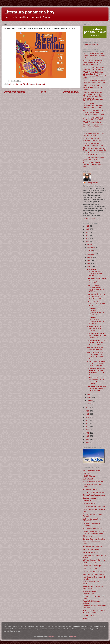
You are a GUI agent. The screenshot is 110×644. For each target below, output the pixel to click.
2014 (88, 417)
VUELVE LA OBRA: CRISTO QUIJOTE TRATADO (95, 328)
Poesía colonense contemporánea (89, 592)
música (36, 84)
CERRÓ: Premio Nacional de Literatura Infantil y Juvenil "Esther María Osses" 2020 (93, 94)
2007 (88, 439)
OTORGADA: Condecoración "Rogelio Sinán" (93, 100)
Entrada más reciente (14, 92)
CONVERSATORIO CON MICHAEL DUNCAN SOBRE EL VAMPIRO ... (97, 342)
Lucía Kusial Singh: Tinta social (94, 571)
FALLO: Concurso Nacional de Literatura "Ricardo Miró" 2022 (94, 82)
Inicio (44, 92)
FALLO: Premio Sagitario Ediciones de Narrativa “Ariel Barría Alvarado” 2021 (93, 124)
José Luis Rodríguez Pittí (92, 470)
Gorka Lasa (87, 544)
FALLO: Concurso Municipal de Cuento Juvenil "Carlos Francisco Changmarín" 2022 (94, 112)
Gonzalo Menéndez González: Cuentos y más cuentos (94, 540)
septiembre (92, 254)
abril (89, 394)
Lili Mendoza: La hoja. (91, 563)
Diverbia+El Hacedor (90, 45)
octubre (90, 251)
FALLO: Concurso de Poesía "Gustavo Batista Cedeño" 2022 (94, 68)
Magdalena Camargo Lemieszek (95, 574)
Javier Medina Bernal (91, 552)
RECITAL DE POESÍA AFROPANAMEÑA (95, 348)
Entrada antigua (70, 92)
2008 (88, 436)
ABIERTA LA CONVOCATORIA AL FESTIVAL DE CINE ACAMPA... (95, 272)
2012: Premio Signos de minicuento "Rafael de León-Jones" (93, 164)
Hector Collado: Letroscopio (93, 547)
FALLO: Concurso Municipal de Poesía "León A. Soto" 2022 (94, 118)
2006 (88, 442)
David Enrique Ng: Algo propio (94, 507)
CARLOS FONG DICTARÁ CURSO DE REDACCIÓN (97, 280)
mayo (90, 267)
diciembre (91, 244)
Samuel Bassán (89, 615)
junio (89, 263)
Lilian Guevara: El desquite (93, 566)
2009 (88, 433)
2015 (88, 414)
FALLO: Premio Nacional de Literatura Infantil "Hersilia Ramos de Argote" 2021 (93, 62)
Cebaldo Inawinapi (90, 498)
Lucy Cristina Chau (90, 569)
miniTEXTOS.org (89, 476)
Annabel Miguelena (90, 489)
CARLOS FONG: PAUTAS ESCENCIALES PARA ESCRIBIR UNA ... (96, 388)
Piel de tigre (87, 473)
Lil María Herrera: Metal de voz (94, 560)
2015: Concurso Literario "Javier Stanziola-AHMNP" (95, 154)
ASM (25, 84)
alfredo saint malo (16, 84)
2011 (88, 427)
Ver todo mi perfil (89, 218)
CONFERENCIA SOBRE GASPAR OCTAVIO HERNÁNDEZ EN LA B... (96, 371)
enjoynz (51, 636)
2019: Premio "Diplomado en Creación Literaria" (93, 135)
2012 (88, 423)
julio (89, 260)
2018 (88, 242)
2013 (88, 420)
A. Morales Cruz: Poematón (93, 482)
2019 (88, 239)
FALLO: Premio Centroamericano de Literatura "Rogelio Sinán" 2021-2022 (94, 106)
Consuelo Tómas (89, 504)
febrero (90, 401)
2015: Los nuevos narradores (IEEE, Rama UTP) (94, 159)
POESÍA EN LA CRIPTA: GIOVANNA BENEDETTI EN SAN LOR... (97, 335)
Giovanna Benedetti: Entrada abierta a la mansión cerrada (93, 532)
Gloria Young (88, 536)
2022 (88, 229)
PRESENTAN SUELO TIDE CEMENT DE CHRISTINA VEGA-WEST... (95, 355)
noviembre (91, 248)
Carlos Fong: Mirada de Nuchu (94, 492)
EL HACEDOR (88, 479)
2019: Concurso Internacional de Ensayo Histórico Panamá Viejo (95, 149)
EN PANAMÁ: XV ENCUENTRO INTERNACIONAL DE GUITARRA (96, 320)
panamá (42, 84)
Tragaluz (86, 618)
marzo (90, 397)
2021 (88, 232)
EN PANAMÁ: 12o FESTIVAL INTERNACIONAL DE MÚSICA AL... (96, 311)
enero (90, 404)
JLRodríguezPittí (91, 183)
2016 (88, 411)
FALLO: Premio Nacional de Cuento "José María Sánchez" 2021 (94, 56)
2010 (88, 430)
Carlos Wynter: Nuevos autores (94, 495)
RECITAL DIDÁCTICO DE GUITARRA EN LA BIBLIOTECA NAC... (96, 296)
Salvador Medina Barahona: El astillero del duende (94, 612)
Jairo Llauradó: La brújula (92, 549)
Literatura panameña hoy (29, 12)
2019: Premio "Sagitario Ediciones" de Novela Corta (93, 144)
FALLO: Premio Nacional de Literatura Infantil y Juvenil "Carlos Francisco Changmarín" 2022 (94, 75)
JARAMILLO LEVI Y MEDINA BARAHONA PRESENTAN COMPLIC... (96, 380)
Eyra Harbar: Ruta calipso (92, 528)
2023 (88, 226)
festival (30, 84)
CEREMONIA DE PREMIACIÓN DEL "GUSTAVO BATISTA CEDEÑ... (95, 288)
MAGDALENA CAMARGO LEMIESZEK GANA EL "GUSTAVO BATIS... (96, 363)
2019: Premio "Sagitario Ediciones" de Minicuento (92, 140)
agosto (90, 257)
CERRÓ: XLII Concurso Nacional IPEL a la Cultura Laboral (92, 87)
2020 (88, 235)
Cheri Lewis (87, 501)
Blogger (73, 636)
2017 (88, 408)
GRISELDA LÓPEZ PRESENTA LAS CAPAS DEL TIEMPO (97, 303)
